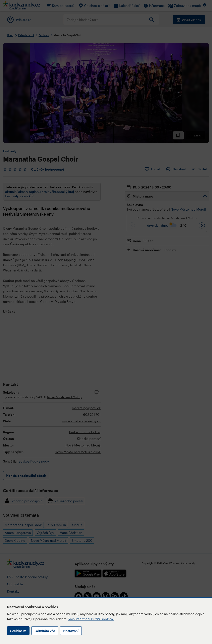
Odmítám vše (45, 631)
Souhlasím (18, 631)
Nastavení (71, 631)
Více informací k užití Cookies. (91, 619)
